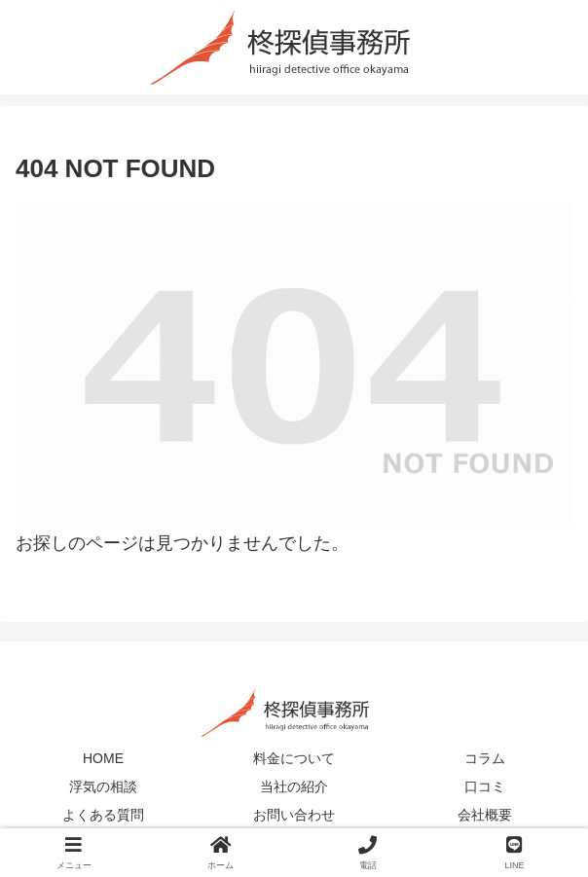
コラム (485, 758)
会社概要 (485, 815)
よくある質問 (103, 815)
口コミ (485, 786)
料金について (294, 758)
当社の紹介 (294, 786)
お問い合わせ (294, 815)
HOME (103, 758)
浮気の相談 (103, 786)
